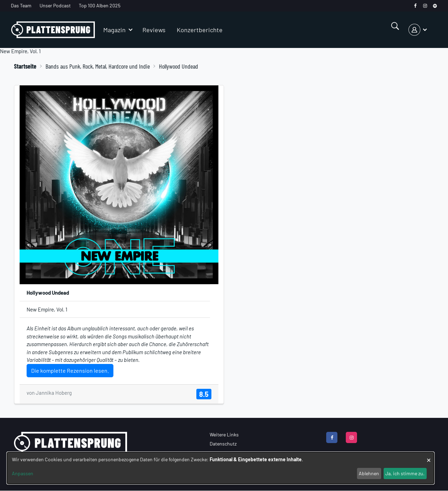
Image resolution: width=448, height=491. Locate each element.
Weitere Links (224, 434)
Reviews (154, 30)
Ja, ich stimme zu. (405, 473)
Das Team (21, 5)
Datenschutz (223, 444)
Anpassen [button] (23, 473)
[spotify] (435, 6)
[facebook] (415, 6)
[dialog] (220, 468)
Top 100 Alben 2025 (100, 5)
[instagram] (425, 6)
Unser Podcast (55, 5)
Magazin (114, 30)
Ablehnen (369, 473)
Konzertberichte (200, 30)
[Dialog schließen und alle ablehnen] (429, 457)
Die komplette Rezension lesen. (70, 370)
